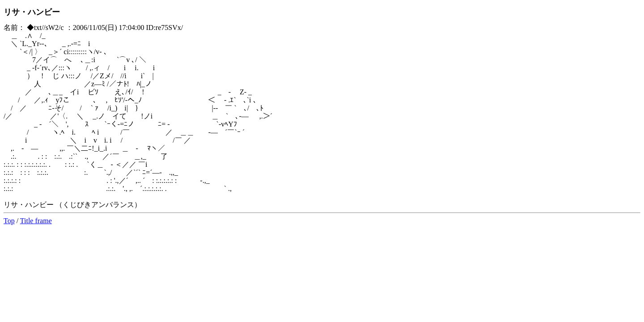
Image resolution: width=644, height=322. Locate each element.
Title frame (36, 221)
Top (9, 221)
